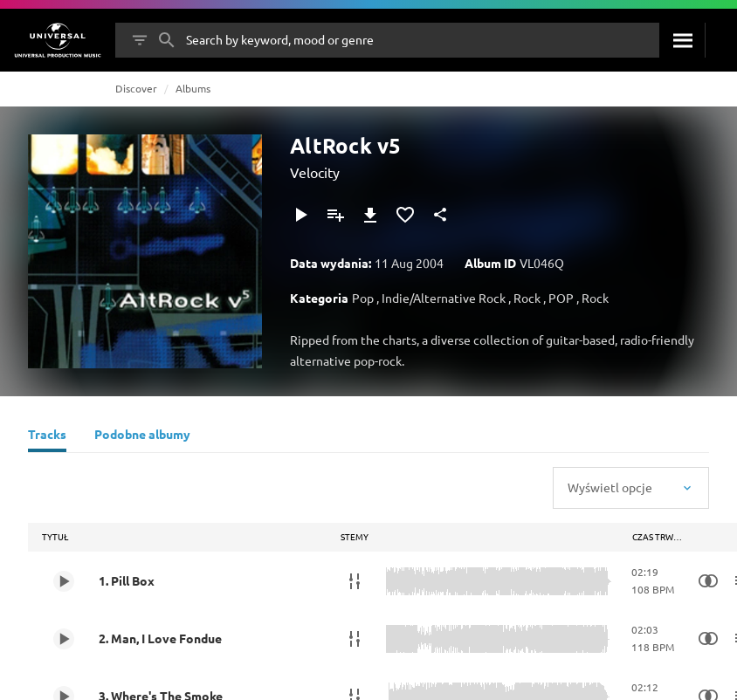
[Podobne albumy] (142, 436)
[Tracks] (47, 436)
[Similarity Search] (708, 581)
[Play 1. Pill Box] (64, 581)
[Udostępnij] (440, 215)
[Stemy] (355, 581)
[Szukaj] (682, 40)
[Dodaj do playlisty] (335, 215)
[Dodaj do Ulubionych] (405, 215)
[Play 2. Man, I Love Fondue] (64, 639)
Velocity (315, 172)
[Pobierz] (370, 215)
